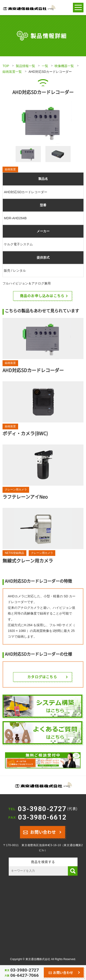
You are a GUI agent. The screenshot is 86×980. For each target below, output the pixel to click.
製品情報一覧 (25, 66)
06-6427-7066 (25, 975)
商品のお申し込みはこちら (42, 296)
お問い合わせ (40, 832)
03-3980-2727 (48, 809)
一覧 (45, 66)
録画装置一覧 (12, 72)
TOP (6, 66)
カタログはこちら (42, 677)
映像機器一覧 (64, 66)
